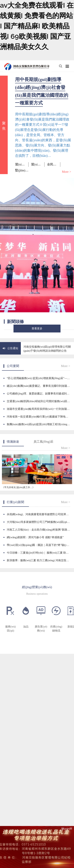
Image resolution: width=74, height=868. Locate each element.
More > (66, 172)
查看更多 (37, 329)
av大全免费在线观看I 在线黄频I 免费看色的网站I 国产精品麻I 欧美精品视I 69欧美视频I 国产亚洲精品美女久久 (37, 26)
